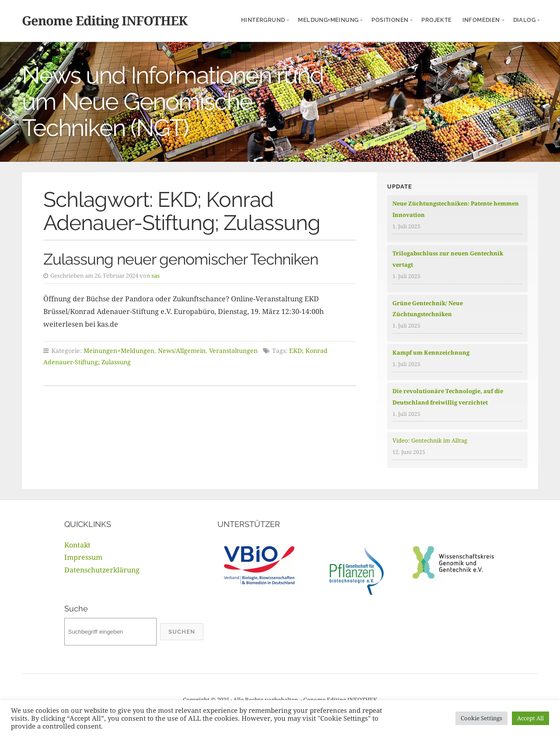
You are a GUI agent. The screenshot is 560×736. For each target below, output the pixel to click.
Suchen (182, 632)
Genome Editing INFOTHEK (105, 20)
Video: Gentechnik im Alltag (430, 440)
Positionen (390, 20)
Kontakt (77, 545)
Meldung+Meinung (328, 20)
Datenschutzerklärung (102, 570)
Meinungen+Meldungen (119, 351)
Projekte (436, 20)
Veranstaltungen (233, 351)
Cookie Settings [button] (481, 718)
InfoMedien (481, 20)
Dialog (524, 20)
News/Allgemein (182, 351)
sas (156, 276)
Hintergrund (263, 20)
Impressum (83, 557)
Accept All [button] (530, 718)
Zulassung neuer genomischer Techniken (181, 259)
